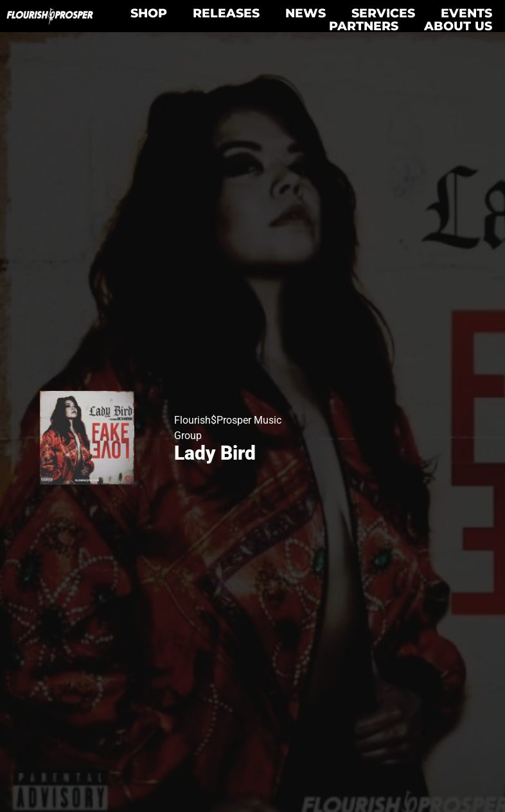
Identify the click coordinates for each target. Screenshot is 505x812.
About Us (458, 26)
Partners (364, 26)
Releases (226, 13)
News (306, 13)
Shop (149, 13)
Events (466, 13)
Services (383, 13)
